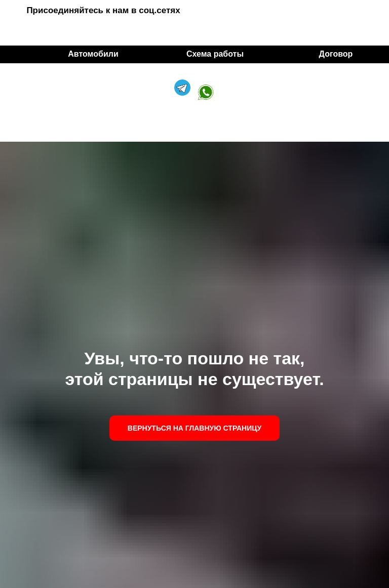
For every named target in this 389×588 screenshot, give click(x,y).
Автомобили (93, 54)
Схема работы (215, 54)
